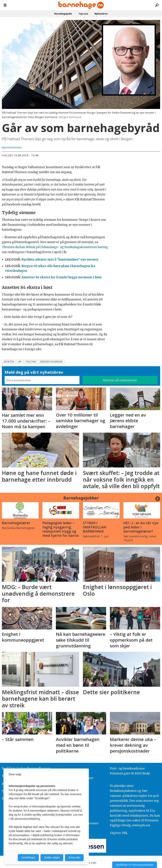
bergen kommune (52, 362)
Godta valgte (52, 858)
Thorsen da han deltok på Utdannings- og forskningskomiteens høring (55, 247)
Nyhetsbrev (101, 14)
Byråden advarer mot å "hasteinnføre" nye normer (60, 260)
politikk (31, 362)
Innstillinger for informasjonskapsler (135, 865)
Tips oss (83, 14)
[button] (158, 499)
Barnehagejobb (63, 14)
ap (20, 362)
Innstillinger (28, 858)
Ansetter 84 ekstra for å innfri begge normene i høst (62, 277)
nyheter (9, 362)
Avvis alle (74, 858)
